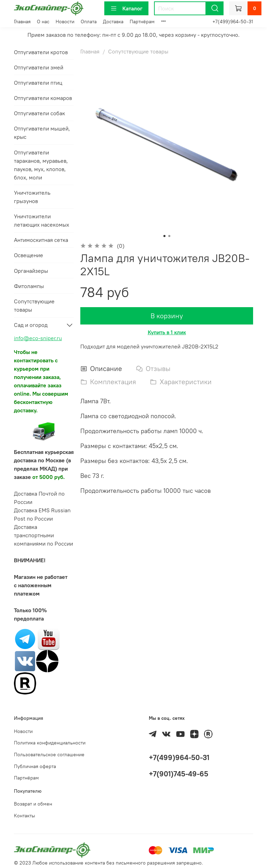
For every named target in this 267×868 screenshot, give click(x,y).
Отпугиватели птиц (38, 83)
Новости (65, 22)
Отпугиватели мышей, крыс (42, 133)
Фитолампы (29, 286)
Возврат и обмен (33, 804)
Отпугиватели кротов (41, 52)
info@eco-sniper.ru (38, 338)
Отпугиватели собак (39, 113)
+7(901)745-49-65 (179, 774)
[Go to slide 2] (169, 236)
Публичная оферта (35, 766)
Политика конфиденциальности (50, 743)
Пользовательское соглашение (49, 755)
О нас (43, 22)
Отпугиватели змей (39, 67)
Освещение (29, 255)
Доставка (113, 22)
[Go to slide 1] (164, 236)
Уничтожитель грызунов (32, 197)
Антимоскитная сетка (41, 240)
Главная (22, 22)
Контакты (25, 816)
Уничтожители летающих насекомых (42, 220)
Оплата (89, 22)
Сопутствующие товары (138, 51)
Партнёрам (142, 22)
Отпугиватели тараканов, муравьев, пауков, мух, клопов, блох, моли (41, 165)
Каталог (126, 8)
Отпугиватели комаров (43, 98)
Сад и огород (31, 325)
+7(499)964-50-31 (233, 22)
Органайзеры (31, 271)
